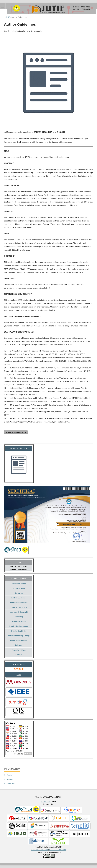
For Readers (9, 775)
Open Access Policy (19, 607)
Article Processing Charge (19, 636)
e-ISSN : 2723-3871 (58, 850)
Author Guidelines (19, 598)
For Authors (9, 779)
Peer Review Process (19, 602)
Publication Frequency (19, 626)
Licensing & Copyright (19, 612)
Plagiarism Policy (19, 621)
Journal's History (19, 650)
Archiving (19, 617)
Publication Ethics (19, 631)
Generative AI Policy (19, 640)
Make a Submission (16, 432)
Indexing (19, 645)
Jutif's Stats (46, 801)
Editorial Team (19, 588)
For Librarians (9, 783)
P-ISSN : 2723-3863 (40, 850)
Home (7, 17)
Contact (19, 655)
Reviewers (19, 593)
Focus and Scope (19, 583)
